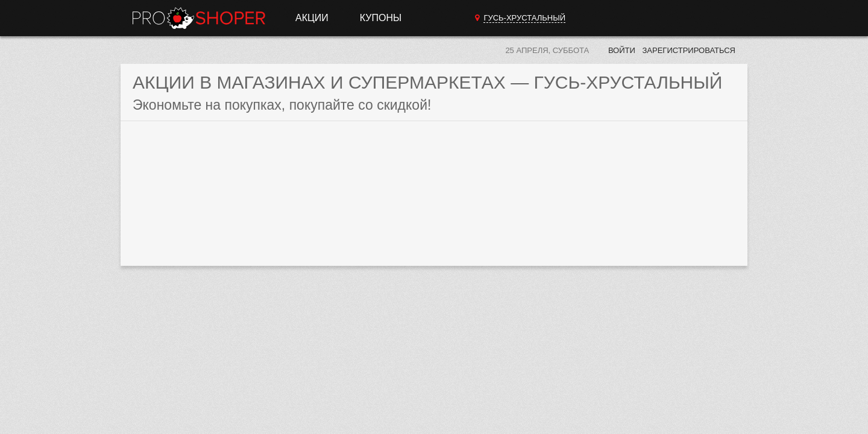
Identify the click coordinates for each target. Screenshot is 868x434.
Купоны (381, 18)
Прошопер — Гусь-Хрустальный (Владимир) (199, 18)
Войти (622, 50)
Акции (312, 18)
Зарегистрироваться (689, 50)
